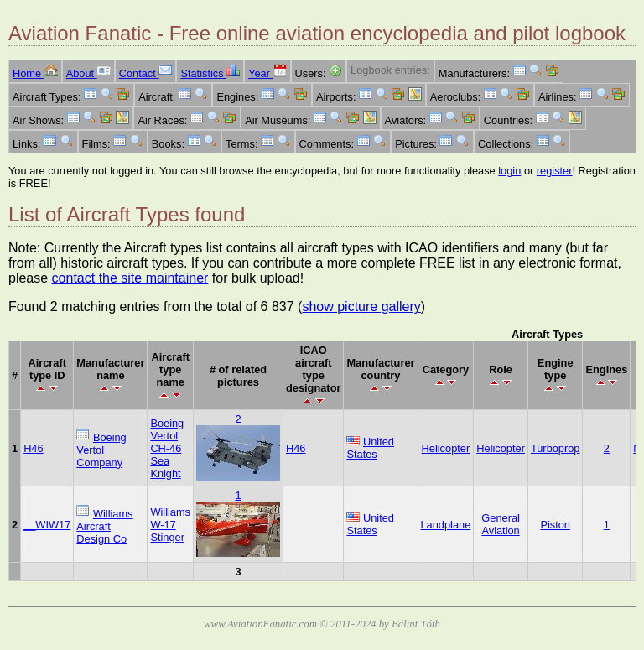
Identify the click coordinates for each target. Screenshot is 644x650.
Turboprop (556, 448)
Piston (555, 525)
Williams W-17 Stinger (170, 525)
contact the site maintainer (130, 278)
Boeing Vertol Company (101, 450)
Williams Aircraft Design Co (104, 526)
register (555, 171)
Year (267, 73)
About (88, 73)
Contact (146, 73)
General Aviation (501, 524)
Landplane (446, 525)
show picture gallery (361, 307)
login (509, 171)
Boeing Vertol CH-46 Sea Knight (167, 448)
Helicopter (446, 448)
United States (370, 448)
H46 (33, 448)
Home (35, 73)
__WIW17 (47, 525)
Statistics (210, 73)
